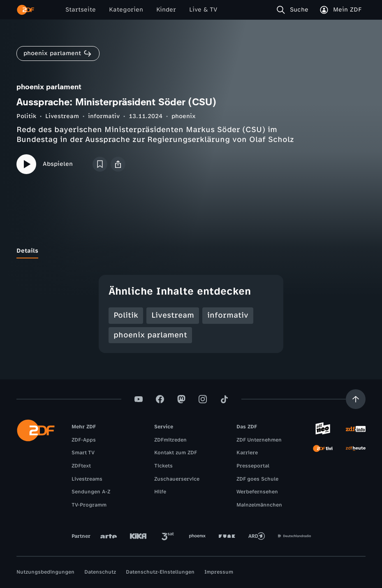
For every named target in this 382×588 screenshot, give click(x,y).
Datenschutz (100, 572)
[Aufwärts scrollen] (356, 399)
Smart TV (83, 453)
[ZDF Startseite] (25, 10)
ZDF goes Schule (257, 479)
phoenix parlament (150, 335)
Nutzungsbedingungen (45, 572)
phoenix (184, 116)
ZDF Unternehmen (259, 440)
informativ (104, 116)
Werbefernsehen (257, 492)
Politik (26, 116)
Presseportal (253, 466)
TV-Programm (89, 505)
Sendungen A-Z (91, 492)
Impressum (219, 572)
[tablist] (191, 251)
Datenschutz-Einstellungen (160, 572)
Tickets (163, 466)
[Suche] (294, 10)
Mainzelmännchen (259, 505)
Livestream (62, 116)
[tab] (27, 251)
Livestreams (87, 479)
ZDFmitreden (170, 440)
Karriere (247, 453)
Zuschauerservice (177, 479)
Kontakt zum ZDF (176, 453)
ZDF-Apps (84, 440)
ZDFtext (81, 466)
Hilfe (160, 492)
